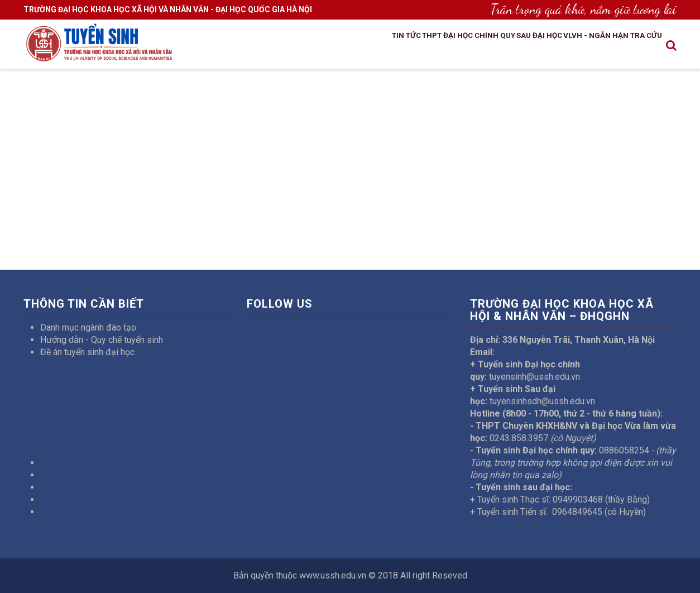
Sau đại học (505, 46)
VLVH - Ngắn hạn (577, 46)
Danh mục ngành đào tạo (88, 327)
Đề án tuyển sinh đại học (87, 352)
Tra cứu (640, 46)
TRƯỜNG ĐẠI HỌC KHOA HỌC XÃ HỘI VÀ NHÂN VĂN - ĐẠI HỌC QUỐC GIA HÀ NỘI (168, 9)
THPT (370, 46)
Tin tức (334, 46)
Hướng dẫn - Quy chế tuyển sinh (102, 340)
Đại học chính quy (430, 46)
